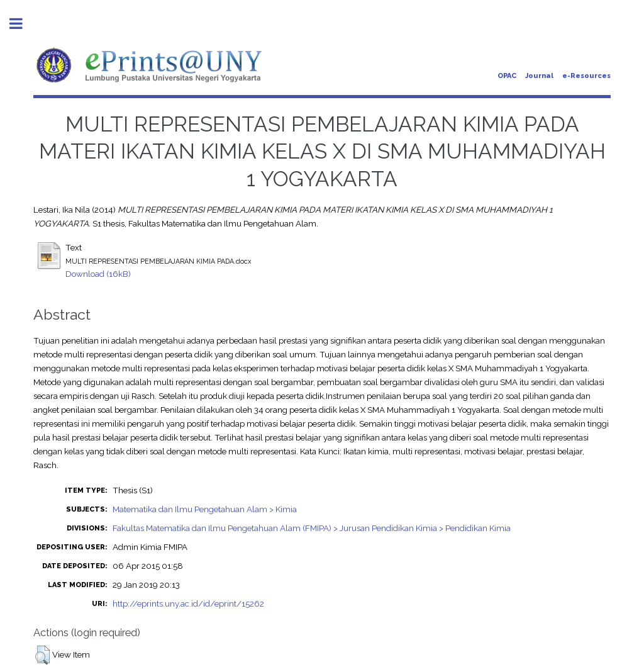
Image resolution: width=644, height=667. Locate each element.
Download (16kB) (98, 274)
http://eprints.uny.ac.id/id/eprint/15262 (188, 603)
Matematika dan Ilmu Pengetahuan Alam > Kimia (205, 509)
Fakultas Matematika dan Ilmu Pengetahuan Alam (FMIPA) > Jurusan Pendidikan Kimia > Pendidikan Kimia (312, 528)
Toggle (23, 24)
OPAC (507, 76)
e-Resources (586, 76)
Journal (539, 76)
